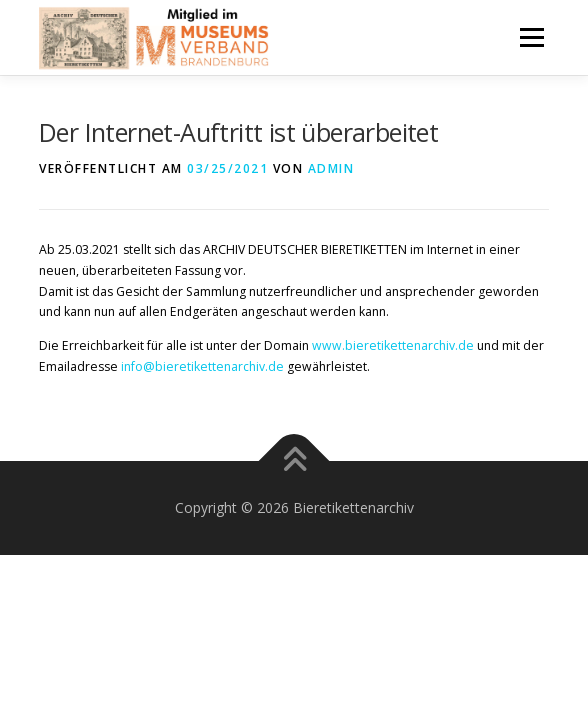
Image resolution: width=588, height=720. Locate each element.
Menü (530, 37)
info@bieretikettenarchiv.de (201, 366)
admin (331, 168)
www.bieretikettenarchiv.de (393, 345)
